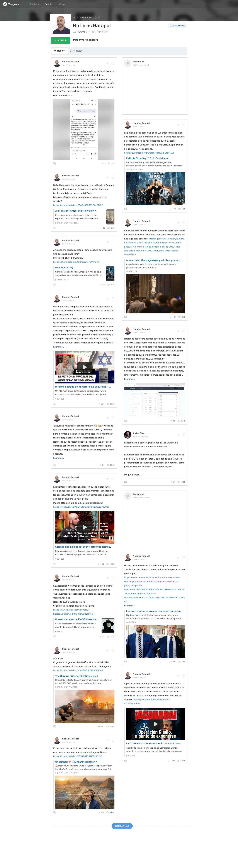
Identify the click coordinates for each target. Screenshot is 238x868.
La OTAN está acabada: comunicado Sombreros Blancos (158, 743)
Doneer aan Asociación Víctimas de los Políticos (83, 619)
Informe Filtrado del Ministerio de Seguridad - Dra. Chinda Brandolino (95, 387)
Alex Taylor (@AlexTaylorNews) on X (76, 211)
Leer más (58, 347)
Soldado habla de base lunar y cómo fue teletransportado (89, 547)
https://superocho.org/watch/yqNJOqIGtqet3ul (149, 153)
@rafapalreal (100, 32)
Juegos (63, 4)
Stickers (34, 4)
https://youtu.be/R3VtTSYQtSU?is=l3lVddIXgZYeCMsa (81, 507)
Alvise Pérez (139, 433)
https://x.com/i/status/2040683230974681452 (78, 205)
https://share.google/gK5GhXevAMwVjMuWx (76, 262)
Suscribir (60, 40)
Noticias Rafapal (70, 62)
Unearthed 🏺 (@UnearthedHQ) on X (76, 762)
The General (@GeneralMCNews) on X (77, 676)
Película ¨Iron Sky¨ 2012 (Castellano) (147, 158)
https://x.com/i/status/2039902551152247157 (78, 756)
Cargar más (122, 826)
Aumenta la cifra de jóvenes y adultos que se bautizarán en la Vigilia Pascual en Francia (177, 260)
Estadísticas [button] (178, 26)
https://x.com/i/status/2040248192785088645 (78, 670)
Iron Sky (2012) (64, 268)
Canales (49, 4)
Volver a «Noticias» (89, 18)
